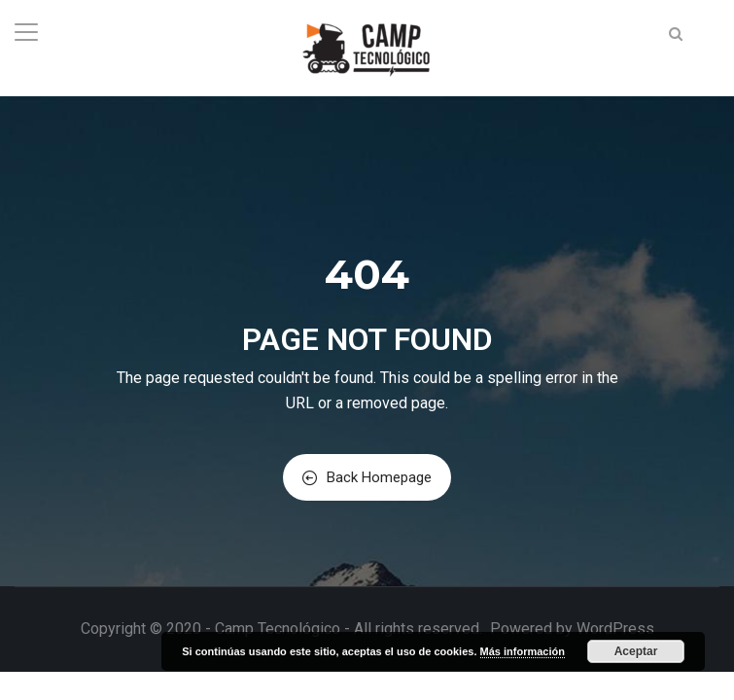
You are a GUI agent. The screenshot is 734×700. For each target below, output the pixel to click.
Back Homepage (367, 477)
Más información (523, 651)
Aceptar (636, 651)
